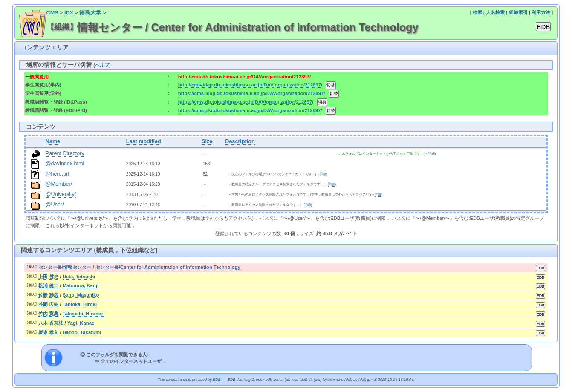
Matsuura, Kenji (81, 285)
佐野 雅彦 (48, 295)
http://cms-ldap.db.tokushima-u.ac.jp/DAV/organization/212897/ (250, 85)
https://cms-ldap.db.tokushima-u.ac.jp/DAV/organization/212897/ (252, 93)
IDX (69, 13)
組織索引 (518, 12)
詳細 (431, 154)
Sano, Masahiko (81, 295)
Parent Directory (65, 153)
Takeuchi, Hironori (84, 314)
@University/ (61, 194)
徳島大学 (90, 13)
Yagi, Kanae (81, 323)
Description (240, 141)
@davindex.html (65, 164)
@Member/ (59, 184)
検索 (477, 12)
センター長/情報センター (65, 267)
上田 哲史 (48, 277)
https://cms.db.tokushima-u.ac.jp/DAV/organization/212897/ (246, 102)
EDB (217, 380)
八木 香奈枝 (51, 323)
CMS (52, 13)
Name (53, 141)
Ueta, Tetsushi (79, 277)
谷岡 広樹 (48, 304)
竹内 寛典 (48, 314)
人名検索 (495, 12)
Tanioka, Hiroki (80, 304)
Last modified (144, 141)
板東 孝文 (48, 332)
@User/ (55, 205)
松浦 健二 (48, 285)
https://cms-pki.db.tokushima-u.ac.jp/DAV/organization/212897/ (250, 110)
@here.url (58, 174)
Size (207, 141)
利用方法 (541, 12)
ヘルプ (102, 65)
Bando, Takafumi (82, 332)
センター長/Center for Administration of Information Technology (168, 267)
